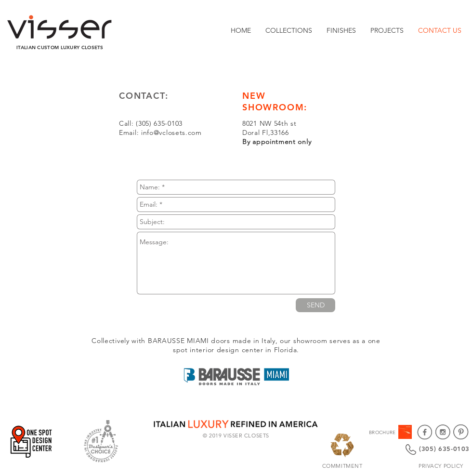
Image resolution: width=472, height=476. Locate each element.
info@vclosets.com (171, 132)
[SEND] (315, 305)
